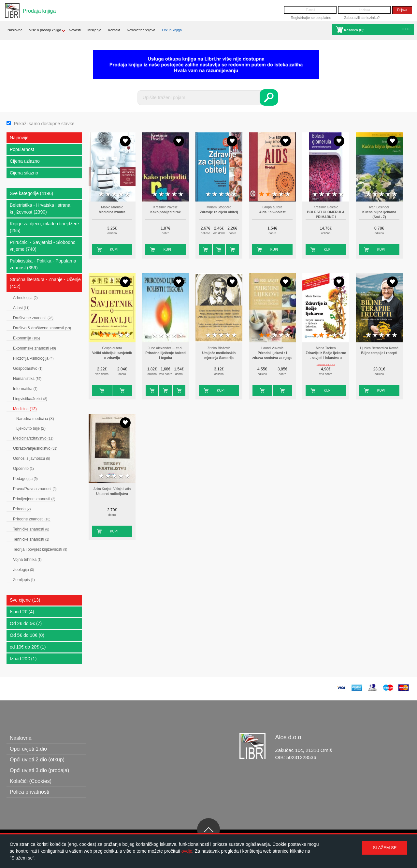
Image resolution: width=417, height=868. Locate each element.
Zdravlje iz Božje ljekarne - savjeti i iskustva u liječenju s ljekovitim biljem (326, 358)
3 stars (114, 195)
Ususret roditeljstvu (112, 494)
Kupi (114, 250)
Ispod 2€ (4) (22, 612)
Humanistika (27, 379)
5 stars (127, 195)
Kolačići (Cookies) (31, 781)
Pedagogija (25, 479)
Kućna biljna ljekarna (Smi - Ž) (379, 215)
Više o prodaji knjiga (45, 30)
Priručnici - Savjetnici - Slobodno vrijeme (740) (43, 246)
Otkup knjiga (172, 30)
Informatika (25, 389)
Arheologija (25, 298)
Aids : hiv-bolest (273, 212)
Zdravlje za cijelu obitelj (219, 212)
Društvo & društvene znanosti (42, 328)
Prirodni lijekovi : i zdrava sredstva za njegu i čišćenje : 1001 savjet (272, 358)
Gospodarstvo (28, 368)
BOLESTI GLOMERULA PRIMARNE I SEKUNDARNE (326, 217)
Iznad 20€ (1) (23, 659)
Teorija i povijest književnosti (40, 549)
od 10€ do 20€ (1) (28, 647)
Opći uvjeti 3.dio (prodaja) (39, 770)
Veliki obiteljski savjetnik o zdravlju (112, 356)
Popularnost (22, 149)
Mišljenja (94, 30)
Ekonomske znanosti (35, 348)
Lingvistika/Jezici (30, 399)
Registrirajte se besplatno (311, 18)
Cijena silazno (24, 173)
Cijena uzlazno (25, 161)
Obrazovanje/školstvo (35, 448)
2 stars (108, 195)
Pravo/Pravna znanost (35, 489)
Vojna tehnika (27, 560)
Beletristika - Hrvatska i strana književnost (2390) (40, 209)
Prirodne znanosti (32, 519)
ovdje (187, 851)
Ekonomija (27, 338)
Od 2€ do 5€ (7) (26, 623)
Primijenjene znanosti (34, 499)
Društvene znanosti (33, 318)
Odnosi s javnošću (32, 458)
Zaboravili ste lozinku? (362, 18)
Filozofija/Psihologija (33, 358)
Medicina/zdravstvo (33, 438)
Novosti (75, 30)
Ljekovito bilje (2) (31, 428)
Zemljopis (24, 580)
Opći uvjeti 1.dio (28, 749)
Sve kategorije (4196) (31, 193)
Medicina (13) (25, 409)
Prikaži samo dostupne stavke (44, 124)
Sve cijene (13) (25, 600)
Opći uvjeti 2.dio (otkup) (37, 760)
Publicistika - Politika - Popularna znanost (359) (43, 264)
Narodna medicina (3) (35, 419)
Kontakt (114, 30)
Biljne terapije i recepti (379, 353)
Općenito (23, 469)
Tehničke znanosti (31, 529)
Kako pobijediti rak (166, 212)
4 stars (121, 195)
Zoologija (23, 570)
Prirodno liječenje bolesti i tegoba (165, 356)
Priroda (22, 509)
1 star (101, 195)
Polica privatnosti (29, 792)
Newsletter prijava (141, 30)
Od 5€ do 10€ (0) (27, 635)
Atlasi (21, 308)
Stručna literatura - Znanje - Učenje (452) (45, 283)
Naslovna (15, 30)
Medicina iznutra (112, 212)
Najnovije (19, 138)
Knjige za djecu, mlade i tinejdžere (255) (44, 227)
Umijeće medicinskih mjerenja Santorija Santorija (219, 358)
